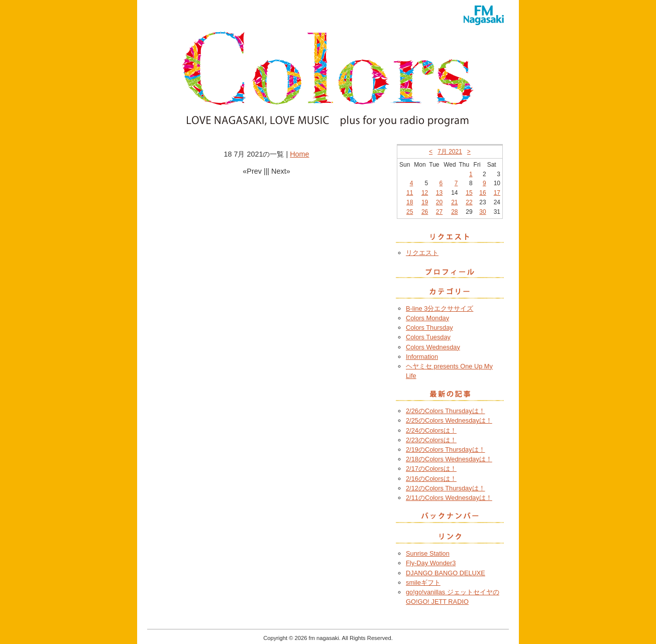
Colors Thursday (429, 328)
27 (439, 212)
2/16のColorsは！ (431, 479)
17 (497, 193)
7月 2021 (450, 152)
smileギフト (423, 583)
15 (469, 193)
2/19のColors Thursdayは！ (446, 449)
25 (410, 212)
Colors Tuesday (428, 337)
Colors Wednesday (433, 347)
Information (422, 357)
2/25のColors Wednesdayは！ (449, 420)
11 (410, 193)
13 (439, 193)
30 (482, 212)
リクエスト (422, 253)
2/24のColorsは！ (431, 430)
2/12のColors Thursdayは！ (446, 488)
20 (439, 202)
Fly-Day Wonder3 (431, 563)
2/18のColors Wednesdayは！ (449, 459)
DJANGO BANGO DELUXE (446, 573)
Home (299, 154)
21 (454, 202)
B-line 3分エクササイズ (440, 308)
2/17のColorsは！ (431, 469)
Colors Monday (427, 318)
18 (410, 202)
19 (425, 202)
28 (454, 212)
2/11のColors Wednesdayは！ (449, 498)
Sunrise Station (428, 553)
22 (469, 202)
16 (482, 193)
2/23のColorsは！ (431, 440)
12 (425, 193)
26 (425, 212)
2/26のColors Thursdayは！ (446, 411)
